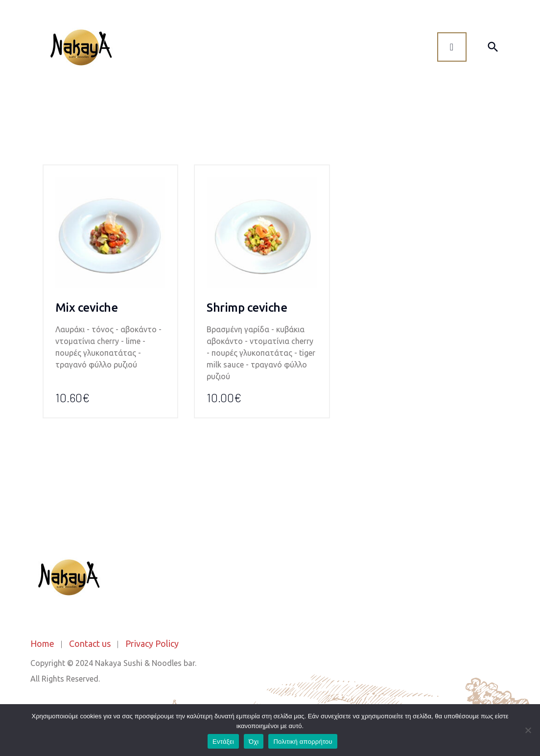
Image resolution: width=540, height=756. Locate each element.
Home (42, 643)
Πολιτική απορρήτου (303, 742)
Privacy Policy (152, 643)
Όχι (254, 742)
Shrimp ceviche (247, 308)
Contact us (90, 643)
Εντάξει (223, 742)
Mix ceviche (87, 308)
